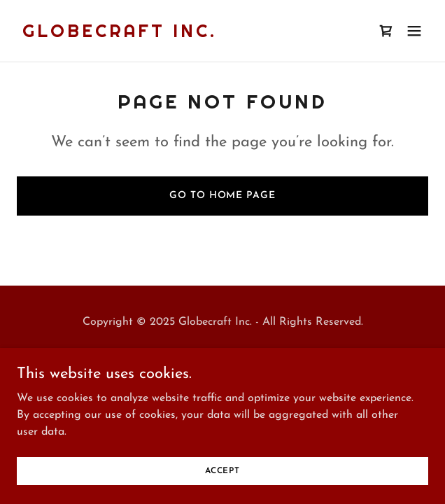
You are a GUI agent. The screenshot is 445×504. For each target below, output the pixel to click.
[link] (120, 34)
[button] (414, 31)
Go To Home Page (222, 196)
